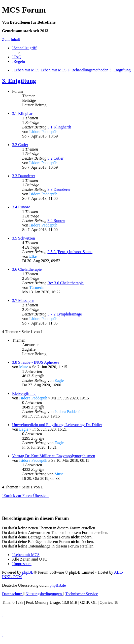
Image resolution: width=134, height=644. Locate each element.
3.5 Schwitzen (24, 238)
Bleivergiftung (24, 394)
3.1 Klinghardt (24, 113)
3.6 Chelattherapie (27, 269)
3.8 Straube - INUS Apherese (36, 362)
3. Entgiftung (19, 81)
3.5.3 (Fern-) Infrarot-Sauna (70, 252)
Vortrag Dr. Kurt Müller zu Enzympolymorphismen (54, 456)
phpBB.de (58, 585)
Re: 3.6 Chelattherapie (65, 283)
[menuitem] (17, 57)
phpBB (28, 572)
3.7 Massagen (23, 301)
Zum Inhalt (11, 39)
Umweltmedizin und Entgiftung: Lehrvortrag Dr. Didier (57, 425)
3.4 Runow (21, 207)
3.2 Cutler (20, 145)
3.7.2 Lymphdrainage (64, 314)
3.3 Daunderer (24, 176)
